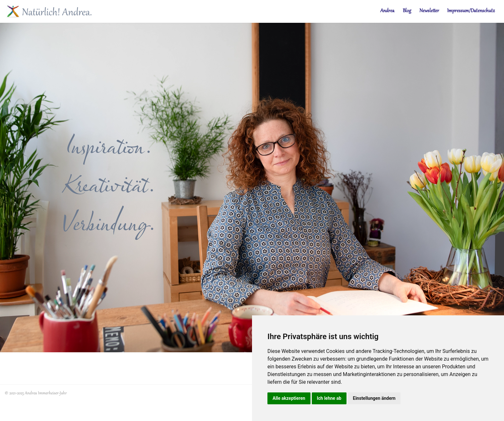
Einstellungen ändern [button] (374, 398)
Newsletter (429, 11)
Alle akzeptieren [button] (289, 398)
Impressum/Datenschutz (471, 11)
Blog (407, 11)
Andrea (387, 11)
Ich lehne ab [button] (329, 398)
